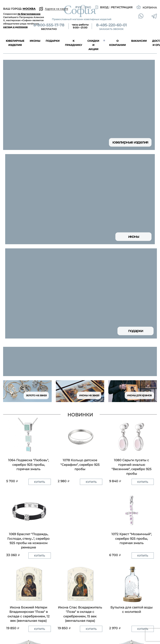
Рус (79, 7)
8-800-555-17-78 (49, 25)
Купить (40, 482)
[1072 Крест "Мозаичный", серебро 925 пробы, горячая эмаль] (131, 511)
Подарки (135, 331)
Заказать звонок (111, 29)
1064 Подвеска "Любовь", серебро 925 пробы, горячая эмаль (28, 465)
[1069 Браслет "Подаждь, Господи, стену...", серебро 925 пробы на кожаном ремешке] (29, 511)
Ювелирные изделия (130, 142)
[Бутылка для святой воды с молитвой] (131, 584)
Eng (88, 7)
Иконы (134, 237)
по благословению (29, 14)
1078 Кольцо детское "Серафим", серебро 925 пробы (80, 465)
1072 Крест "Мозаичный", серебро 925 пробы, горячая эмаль (132, 539)
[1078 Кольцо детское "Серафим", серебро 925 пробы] (80, 437)
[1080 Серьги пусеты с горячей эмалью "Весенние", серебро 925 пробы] (131, 437)
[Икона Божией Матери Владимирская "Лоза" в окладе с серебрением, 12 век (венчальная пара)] (29, 584)
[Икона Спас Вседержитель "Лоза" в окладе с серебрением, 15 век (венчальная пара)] (80, 584)
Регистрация (122, 7)
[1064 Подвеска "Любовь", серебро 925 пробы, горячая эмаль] (29, 437)
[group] (80, 361)
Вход (101, 7)
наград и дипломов (15, 27)
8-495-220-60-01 (111, 25)
